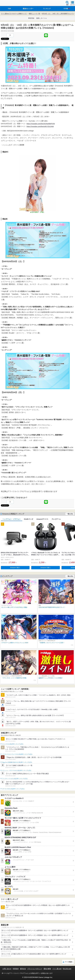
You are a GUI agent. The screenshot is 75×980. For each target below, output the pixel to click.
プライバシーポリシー (35, 969)
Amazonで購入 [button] (15, 568)
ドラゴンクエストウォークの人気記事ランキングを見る (17, 754)
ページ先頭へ (69, 962)
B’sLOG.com (67, 969)
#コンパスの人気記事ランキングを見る (13, 744)
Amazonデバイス (42, 519)
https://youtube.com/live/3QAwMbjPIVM (41, 124)
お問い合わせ (7, 969)
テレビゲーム (56, 519)
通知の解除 (47, 969)
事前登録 (31, 18)
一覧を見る (70, 514)
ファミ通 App (8, 3)
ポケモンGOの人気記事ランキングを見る (13, 789)
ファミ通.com (57, 969)
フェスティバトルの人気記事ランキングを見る (15, 779)
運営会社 (23, 969)
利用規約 (16, 969)
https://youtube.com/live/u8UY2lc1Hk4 (40, 126)
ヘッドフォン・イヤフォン (12, 519)
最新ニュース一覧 (34, 14)
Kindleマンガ (29, 519)
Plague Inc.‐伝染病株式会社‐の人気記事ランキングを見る (17, 762)
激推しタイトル (42, 18)
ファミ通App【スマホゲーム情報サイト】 (14, 14)
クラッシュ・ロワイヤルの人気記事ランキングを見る (17, 770)
